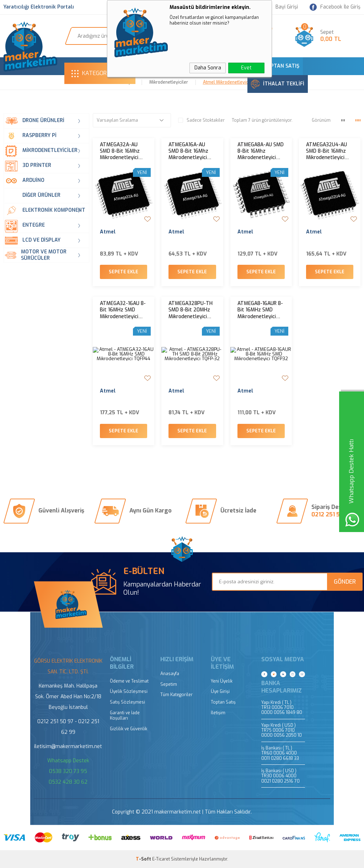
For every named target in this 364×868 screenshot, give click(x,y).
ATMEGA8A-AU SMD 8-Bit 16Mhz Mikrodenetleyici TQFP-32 (261, 151)
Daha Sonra (208, 68)
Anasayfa (170, 674)
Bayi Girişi (282, 7)
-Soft (144, 859)
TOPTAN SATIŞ (275, 66)
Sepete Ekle (124, 272)
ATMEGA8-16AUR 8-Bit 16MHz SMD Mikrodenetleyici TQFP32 (260, 310)
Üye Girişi (220, 692)
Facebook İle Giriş (335, 7)
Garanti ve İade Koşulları (125, 716)
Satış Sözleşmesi (127, 702)
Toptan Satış (223, 702)
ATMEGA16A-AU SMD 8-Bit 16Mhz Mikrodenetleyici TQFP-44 (188, 151)
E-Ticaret (161, 859)
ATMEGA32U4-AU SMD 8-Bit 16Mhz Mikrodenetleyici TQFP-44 (326, 151)
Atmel (108, 232)
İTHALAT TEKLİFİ (278, 84)
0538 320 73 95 (68, 771)
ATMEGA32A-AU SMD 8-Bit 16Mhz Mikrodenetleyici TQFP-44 (120, 151)
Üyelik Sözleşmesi (129, 692)
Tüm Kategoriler (176, 695)
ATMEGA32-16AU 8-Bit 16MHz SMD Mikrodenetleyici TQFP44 (123, 310)
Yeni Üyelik (222, 681)
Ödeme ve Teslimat (129, 681)
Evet (246, 68)
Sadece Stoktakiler (201, 120)
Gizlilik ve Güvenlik (129, 729)
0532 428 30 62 (68, 782)
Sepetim (169, 685)
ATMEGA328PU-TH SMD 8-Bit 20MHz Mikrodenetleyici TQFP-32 (191, 310)
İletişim (218, 713)
